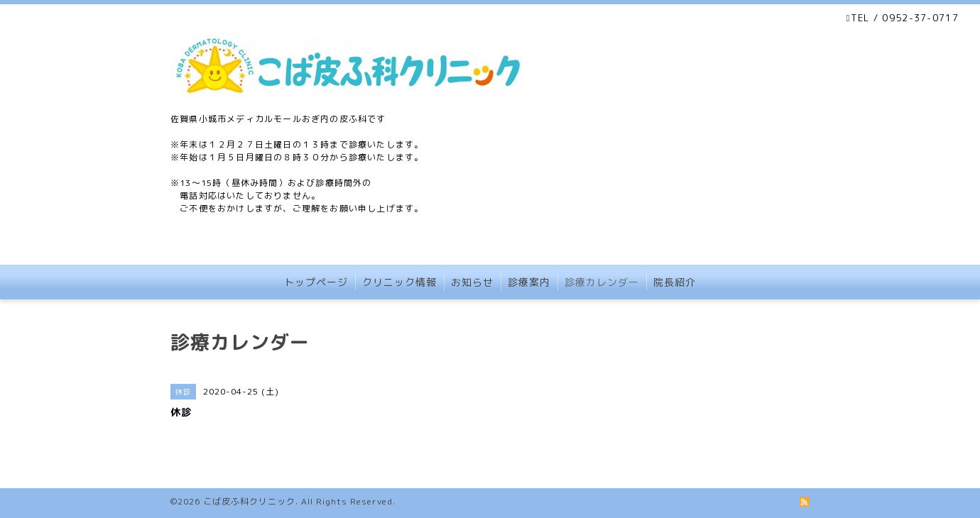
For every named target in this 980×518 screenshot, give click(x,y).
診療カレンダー (602, 282)
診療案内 (529, 282)
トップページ (316, 282)
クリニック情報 (399, 282)
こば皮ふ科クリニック (249, 501)
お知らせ (472, 282)
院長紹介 (675, 282)
